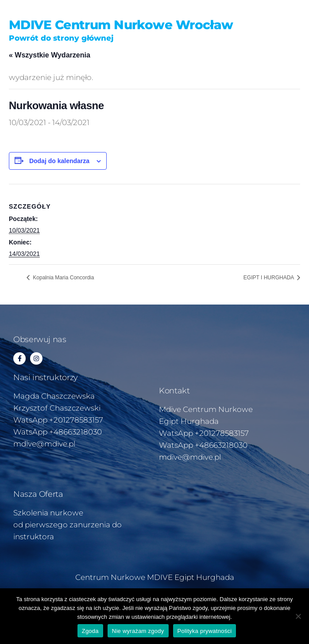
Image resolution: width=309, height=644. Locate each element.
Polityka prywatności (205, 631)
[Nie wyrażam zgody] (298, 616)
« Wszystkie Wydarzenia (50, 55)
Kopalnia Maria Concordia (63, 278)
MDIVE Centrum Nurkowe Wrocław (121, 25)
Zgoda (90, 631)
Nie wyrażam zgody (138, 631)
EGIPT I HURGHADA (269, 278)
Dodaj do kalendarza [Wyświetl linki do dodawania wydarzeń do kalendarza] (59, 161)
